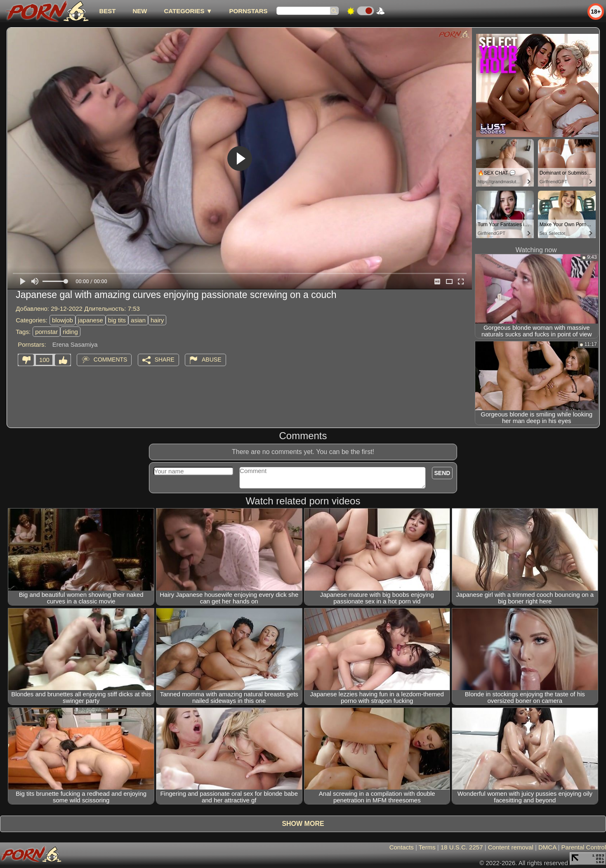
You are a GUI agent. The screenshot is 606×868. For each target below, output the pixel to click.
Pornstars (249, 11)
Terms (427, 847)
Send (442, 473)
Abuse (211, 359)
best (107, 11)
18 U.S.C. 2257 (462, 847)
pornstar (46, 332)
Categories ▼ (188, 11)
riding (70, 332)
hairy (157, 320)
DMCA (547, 847)
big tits (117, 320)
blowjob (62, 320)
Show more (303, 824)
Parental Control (584, 847)
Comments (111, 359)
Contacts (402, 847)
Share (165, 359)
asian (138, 320)
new (140, 11)
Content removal (511, 847)
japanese (91, 320)
